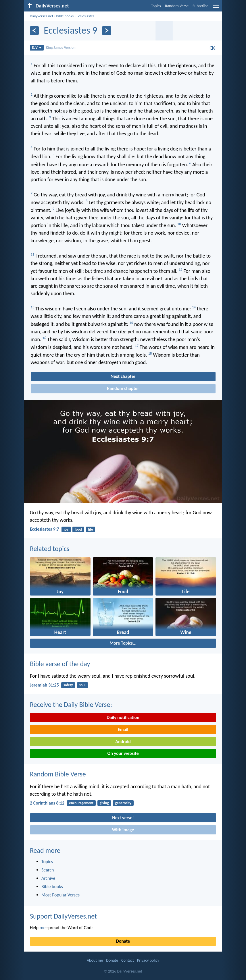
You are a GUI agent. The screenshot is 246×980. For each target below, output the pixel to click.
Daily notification (123, 717)
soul (82, 685)
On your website (123, 753)
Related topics (50, 549)
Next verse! (123, 818)
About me (95, 960)
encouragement (81, 803)
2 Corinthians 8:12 (47, 803)
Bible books (65, 16)
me (43, 928)
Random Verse (177, 6)
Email (123, 729)
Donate (123, 941)
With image (123, 830)
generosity (123, 803)
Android (123, 742)
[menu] (216, 8)
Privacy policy (148, 960)
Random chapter (123, 388)
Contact (128, 960)
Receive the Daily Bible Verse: (71, 704)
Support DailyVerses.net (63, 916)
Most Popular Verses (60, 895)
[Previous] (34, 31)
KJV (37, 48)
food (78, 529)
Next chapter (123, 376)
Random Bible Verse (58, 774)
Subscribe (200, 6)
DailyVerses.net (42, 16)
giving (104, 803)
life (91, 529)
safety (68, 685)
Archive (48, 878)
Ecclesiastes (85, 16)
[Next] (106, 31)
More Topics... (123, 643)
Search (48, 870)
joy (66, 529)
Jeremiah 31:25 (44, 685)
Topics (156, 6)
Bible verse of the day (60, 664)
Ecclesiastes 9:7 (44, 529)
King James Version (61, 48)
